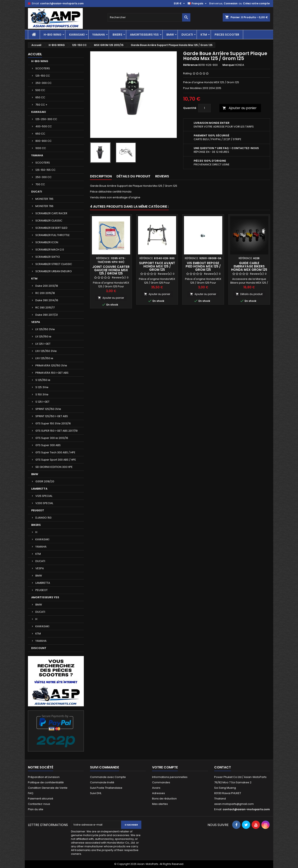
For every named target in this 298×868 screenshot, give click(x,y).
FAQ (31, 793)
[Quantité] (204, 108)
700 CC (40, 184)
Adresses (159, 793)
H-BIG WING (53, 35)
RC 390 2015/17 (45, 308)
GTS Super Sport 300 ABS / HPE (56, 460)
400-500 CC (44, 126)
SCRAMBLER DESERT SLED (51, 228)
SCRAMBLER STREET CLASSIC (54, 264)
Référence (190, 65)
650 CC (40, 97)
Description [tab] (101, 176)
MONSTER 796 (44, 206)
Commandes (161, 782)
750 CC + (41, 105)
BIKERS (117, 35)
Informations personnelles (170, 777)
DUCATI (187, 35)
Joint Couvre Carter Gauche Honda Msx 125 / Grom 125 (111, 270)
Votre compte (165, 767)
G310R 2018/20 (45, 481)
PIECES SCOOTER (227, 35)
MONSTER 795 (44, 199)
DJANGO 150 (43, 518)
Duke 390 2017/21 (47, 315)
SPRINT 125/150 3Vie (48, 409)
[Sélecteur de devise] (180, 4)
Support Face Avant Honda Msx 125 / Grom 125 (157, 266)
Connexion (231, 3)
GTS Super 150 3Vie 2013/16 (53, 423)
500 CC (40, 90)
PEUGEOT (38, 510)
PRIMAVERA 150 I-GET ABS (52, 373)
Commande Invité (102, 782)
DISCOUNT (39, 648)
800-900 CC (43, 141)
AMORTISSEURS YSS (144, 35)
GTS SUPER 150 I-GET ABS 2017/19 (56, 431)
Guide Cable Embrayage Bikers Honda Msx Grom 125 (249, 266)
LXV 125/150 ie (44, 358)
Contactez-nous (39, 804)
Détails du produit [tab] (133, 176)
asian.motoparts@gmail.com (234, 804)
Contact (223, 767)
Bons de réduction (164, 799)
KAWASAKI (77, 35)
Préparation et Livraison (44, 777)
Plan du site (36, 809)
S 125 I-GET (42, 402)
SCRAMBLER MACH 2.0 (50, 250)
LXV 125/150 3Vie (46, 351)
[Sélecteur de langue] (198, 4)
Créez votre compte (256, 3)
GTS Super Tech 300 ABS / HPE (55, 452)
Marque (228, 65)
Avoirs (156, 788)
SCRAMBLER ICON (47, 242)
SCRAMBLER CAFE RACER (51, 213)
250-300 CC (43, 83)
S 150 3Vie (42, 394)
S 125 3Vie (42, 387)
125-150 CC (43, 76)
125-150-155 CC (45, 170)
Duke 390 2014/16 (47, 300)
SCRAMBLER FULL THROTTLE (53, 235)
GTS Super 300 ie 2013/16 (52, 438)
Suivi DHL (96, 793)
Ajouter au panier (240, 108)
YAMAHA (99, 35)
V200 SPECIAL (44, 503)
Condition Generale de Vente (48, 788)
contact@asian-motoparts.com (62, 3)
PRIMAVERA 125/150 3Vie (51, 365)
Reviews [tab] (162, 176)
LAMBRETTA (39, 489)
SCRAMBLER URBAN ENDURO (54, 271)
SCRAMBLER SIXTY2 (48, 257)
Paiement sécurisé (41, 799)
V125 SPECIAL (44, 496)
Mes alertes (160, 804)
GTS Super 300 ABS (48, 445)
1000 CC (41, 148)
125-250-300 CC (46, 119)
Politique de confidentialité (46, 782)
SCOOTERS (43, 68)
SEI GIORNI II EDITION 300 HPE (54, 467)
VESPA (36, 322)
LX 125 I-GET (43, 344)
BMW (170, 35)
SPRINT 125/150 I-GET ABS (52, 416)
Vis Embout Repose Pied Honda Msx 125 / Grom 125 (203, 266)
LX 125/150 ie (43, 336)
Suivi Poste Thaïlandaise (106, 788)
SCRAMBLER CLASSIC (49, 221)
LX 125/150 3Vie (45, 329)
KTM (204, 35)
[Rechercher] (149, 17)
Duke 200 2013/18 (47, 286)
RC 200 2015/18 (45, 293)
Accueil (35, 54)
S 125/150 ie (43, 380)
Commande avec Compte (108, 777)
